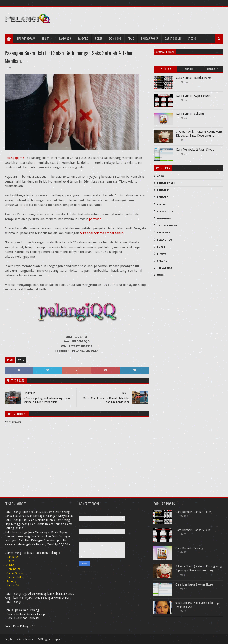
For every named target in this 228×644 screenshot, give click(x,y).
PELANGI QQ (165, 240)
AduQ (131, 38)
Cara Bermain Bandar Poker (194, 78)
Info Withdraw (26, 38)
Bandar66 (65, 38)
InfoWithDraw (167, 226)
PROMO (162, 254)
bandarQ (83, 38)
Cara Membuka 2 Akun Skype (195, 150)
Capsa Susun (173, 38)
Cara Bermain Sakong (190, 114)
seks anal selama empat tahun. (102, 233)
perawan (95, 219)
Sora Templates (28, 639)
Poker (99, 38)
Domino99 (115, 38)
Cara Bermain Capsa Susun (193, 96)
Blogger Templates (52, 639)
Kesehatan (164, 233)
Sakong (192, 38)
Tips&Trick (165, 268)
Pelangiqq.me (14, 158)
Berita (45, 38)
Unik (21, 360)
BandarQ (163, 197)
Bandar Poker (149, 38)
